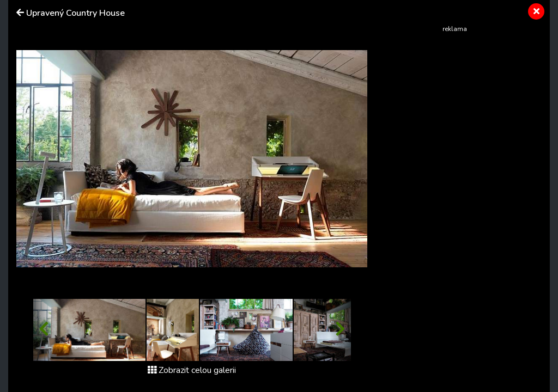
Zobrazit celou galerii (192, 370)
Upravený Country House (75, 13)
